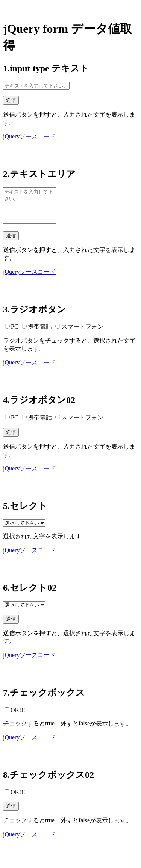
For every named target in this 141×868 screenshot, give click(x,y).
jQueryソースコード (29, 136)
